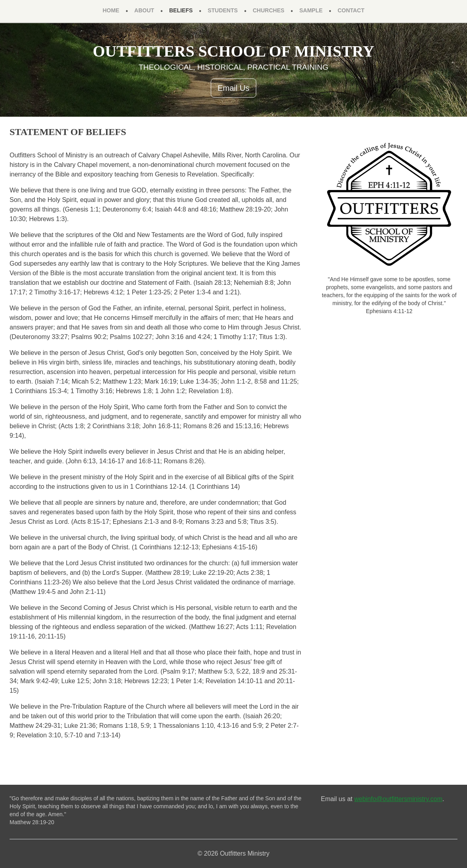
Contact (351, 10)
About (144, 10)
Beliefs (181, 10)
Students (223, 10)
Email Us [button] (233, 88)
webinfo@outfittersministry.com (398, 799)
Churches (268, 10)
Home (111, 10)
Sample (311, 10)
